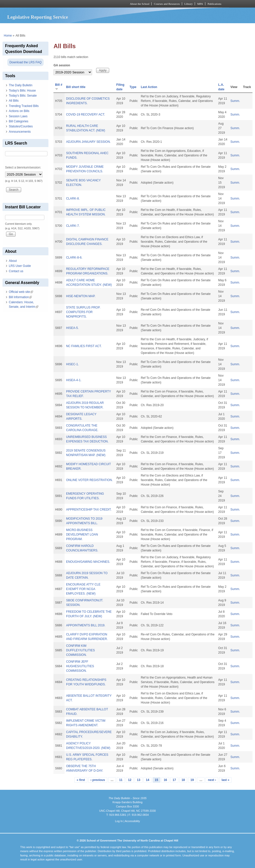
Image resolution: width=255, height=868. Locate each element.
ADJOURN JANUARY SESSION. (88, 142)
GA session (62, 65)
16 (165, 780)
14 (147, 780)
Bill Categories (19, 121)
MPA (200, 4)
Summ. (235, 101)
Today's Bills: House (22, 91)
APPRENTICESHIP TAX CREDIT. (89, 510)
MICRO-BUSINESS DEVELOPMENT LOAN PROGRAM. (82, 535)
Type (133, 87)
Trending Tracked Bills (24, 106)
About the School (140, 4)
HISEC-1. (73, 364)
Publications (215, 4)
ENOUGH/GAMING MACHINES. (88, 562)
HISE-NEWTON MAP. (81, 296)
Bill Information (20, 297)
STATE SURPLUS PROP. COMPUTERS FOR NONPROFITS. (83, 312)
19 (192, 780)
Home (8, 36)
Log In (119, 821)
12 (130, 780)
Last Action (149, 87)
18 (183, 780)
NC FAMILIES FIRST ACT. (84, 346)
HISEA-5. (72, 328)
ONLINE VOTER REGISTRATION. (89, 480)
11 (121, 780)
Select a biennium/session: (23, 167)
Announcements (20, 132)
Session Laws (18, 116)
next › (212, 780)
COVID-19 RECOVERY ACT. (86, 115)
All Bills (14, 101)
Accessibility (132, 821)
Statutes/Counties (21, 126)
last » (225, 780)
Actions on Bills (19, 111)
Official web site (21, 292)
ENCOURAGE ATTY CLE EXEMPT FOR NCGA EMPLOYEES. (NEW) (83, 589)
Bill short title (76, 87)
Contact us (16, 271)
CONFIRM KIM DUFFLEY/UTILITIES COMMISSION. (80, 650)
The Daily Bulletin (21, 85)
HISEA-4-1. (74, 380)
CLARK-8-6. (74, 258)
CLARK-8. (73, 199)
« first (81, 780)
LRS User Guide (20, 266)
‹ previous (98, 780)
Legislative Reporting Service (38, 17)
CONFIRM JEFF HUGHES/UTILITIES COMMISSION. (80, 666)
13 (139, 780)
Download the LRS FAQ (25, 62)
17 (174, 780)
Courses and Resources (167, 4)
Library (189, 4)
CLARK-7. (73, 226)
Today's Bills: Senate (23, 96)
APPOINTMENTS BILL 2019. (86, 625)
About (13, 261)
